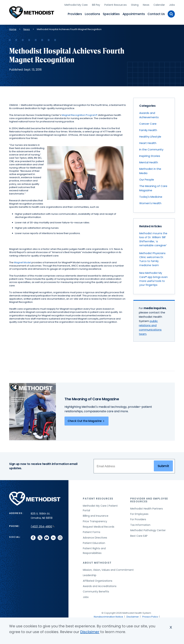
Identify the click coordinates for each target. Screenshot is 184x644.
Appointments (134, 14)
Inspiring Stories (150, 155)
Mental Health (149, 162)
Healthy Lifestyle (150, 136)
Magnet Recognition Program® (80, 114)
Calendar (159, 4)
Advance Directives (95, 537)
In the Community (151, 149)
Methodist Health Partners (147, 508)
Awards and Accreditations (100, 585)
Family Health (148, 129)
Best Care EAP (139, 535)
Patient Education (94, 542)
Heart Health (148, 142)
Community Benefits (96, 591)
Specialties (111, 14)
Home (13, 29)
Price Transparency (95, 521)
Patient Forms (92, 531)
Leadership (90, 575)
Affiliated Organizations (98, 580)
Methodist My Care (76, 4)
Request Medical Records (99, 526)
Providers (75, 14)
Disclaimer (133, 616)
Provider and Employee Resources (149, 499)
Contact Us (156, 14)
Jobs (172, 4)
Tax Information (140, 524)
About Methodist (97, 562)
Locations (92, 14)
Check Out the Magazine (87, 420)
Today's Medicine (151, 196)
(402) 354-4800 (43, 526)
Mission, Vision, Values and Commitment (108, 569)
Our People (147, 179)
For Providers (138, 519)
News (146, 4)
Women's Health (150, 202)
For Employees (139, 513)
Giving (135, 4)
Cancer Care (148, 123)
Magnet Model (22, 262)
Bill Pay (96, 4)
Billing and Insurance (96, 515)
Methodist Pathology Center (148, 530)
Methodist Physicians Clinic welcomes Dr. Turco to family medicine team (152, 259)
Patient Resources (116, 4)
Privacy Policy (150, 616)
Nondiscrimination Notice (108, 616)
